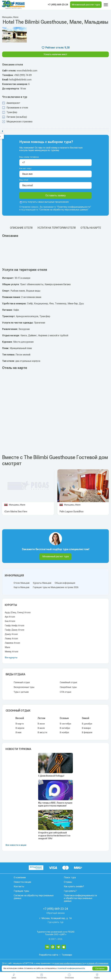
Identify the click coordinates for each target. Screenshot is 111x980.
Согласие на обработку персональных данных (64, 210)
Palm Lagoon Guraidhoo (72, 511)
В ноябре (64, 732)
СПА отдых (65, 692)
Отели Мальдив (22, 583)
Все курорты (11, 658)
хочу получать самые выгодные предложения (44, 202)
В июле (41, 728)
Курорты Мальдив (42, 583)
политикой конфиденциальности (71, 968)
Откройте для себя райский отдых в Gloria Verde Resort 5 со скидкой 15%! (54, 836)
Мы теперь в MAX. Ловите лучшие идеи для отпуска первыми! (55, 804)
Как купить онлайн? (74, 886)
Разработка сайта (49, 955)
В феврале (87, 732)
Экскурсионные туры (24, 687)
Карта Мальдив (21, 587)
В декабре (87, 724)
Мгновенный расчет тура (55, 556)
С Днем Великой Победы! (51, 776)
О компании (20, 877)
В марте (20, 724)
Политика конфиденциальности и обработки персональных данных (80, 898)
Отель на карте (91, 228)
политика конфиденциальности (69, 963)
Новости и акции (22, 882)
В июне (41, 724)
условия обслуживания (97, 963)
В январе (86, 728)
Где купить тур (56, 922)
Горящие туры (21, 891)
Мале (7, 647)
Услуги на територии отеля (57, 228)
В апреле (20, 728)
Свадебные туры (68, 687)
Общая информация (65, 583)
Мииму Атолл (11, 652)
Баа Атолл (10, 621)
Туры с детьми (21, 692)
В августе (42, 732)
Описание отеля (21, 228)
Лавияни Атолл (12, 643)
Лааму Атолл (11, 639)
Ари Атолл (10, 617)
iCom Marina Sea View (16, 511)
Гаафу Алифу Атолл (15, 625)
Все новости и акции (16, 845)
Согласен (100, 969)
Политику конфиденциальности (74, 207)
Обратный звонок (56, 913)
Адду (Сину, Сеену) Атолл (18, 612)
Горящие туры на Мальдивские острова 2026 (56, 587)
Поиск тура (70, 877)
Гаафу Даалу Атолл (15, 630)
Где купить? (70, 891)
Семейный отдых (68, 682)
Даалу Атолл (11, 634)
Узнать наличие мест (55, 54)
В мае (18, 732)
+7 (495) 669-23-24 (58, 5)
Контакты (19, 886)
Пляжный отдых (22, 682)
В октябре (65, 728)
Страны (68, 882)
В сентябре (65, 724)
